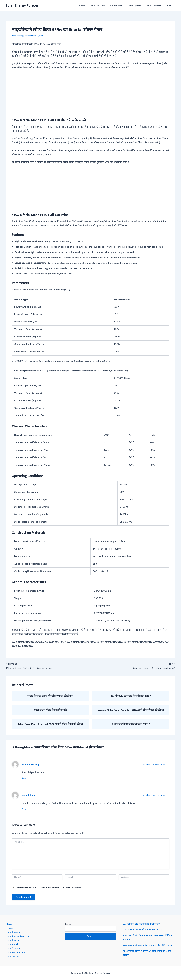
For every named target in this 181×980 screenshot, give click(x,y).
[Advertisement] (91, 93)
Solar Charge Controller (19, 936)
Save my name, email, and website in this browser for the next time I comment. (50, 888)
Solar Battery (102, 6)
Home (87, 6)
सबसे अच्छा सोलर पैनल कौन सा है (50, 710)
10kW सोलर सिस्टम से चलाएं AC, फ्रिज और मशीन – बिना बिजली (149, 953)
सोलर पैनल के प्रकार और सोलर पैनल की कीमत (50, 696)
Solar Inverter (155, 6)
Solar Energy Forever (22, 6)
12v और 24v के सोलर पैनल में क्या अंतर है (131, 696)
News (170, 6)
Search (68, 924)
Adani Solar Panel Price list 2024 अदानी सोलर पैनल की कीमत (50, 724)
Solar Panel (119, 6)
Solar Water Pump (16, 952)
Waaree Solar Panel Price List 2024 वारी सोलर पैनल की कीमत (131, 710)
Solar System (137, 6)
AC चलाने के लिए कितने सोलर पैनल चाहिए (142, 924)
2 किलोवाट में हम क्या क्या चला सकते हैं (131, 724)
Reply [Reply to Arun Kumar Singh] (25, 778)
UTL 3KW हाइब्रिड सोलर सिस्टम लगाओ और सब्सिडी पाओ (149, 945)
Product (11, 928)
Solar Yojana (13, 956)
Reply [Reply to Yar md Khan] (25, 809)
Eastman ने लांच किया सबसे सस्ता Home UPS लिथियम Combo (149, 938)
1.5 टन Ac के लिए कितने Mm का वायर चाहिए (143, 930)
